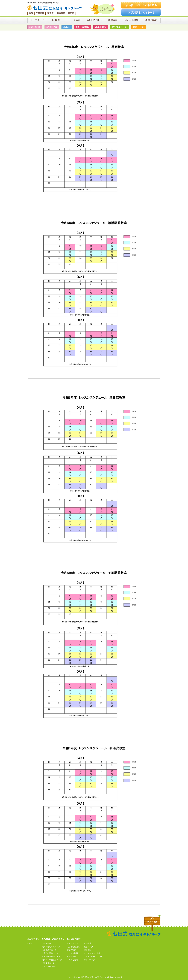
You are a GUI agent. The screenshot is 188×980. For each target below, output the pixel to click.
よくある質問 (72, 960)
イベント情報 (72, 953)
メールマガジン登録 (92, 953)
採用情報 (87, 950)
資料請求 (87, 943)
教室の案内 (71, 950)
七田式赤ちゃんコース (51, 947)
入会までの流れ (73, 947)
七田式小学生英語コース (52, 960)
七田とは (31, 943)
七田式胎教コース (49, 966)
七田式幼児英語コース (51, 957)
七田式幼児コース (49, 950)
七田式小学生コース (50, 953)
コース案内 (46, 943)
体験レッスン (72, 943)
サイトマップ (89, 960)
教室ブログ (88, 947)
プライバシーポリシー (93, 957)
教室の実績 (71, 957)
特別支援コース (48, 963)
